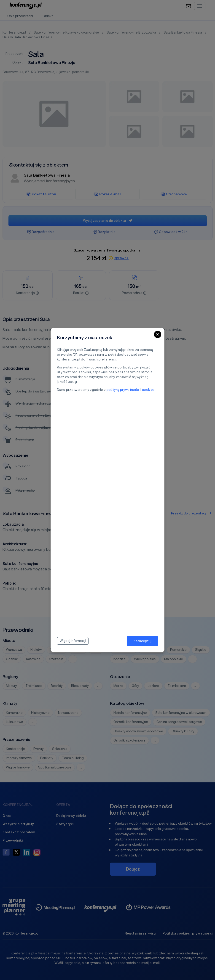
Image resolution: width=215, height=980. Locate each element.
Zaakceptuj (142, 641)
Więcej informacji (73, 641)
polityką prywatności (123, 390)
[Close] (158, 334)
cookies (148, 390)
